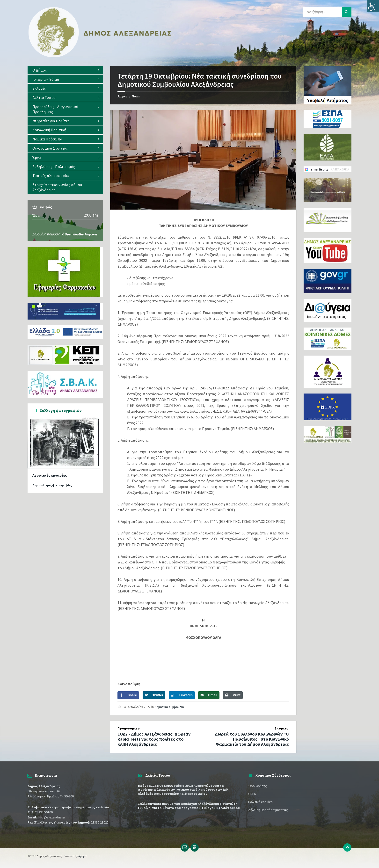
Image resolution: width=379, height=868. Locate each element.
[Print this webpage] (233, 695)
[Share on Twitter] (154, 695)
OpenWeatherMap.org (81, 234)
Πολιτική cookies (260, 802)
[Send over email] (209, 695)
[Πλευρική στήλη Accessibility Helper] (373, 6)
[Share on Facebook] (128, 695)
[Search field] (327, 12)
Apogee (83, 856)
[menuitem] (65, 70)
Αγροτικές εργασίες (50, 475)
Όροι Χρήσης (258, 786)
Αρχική (122, 96)
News (136, 96)
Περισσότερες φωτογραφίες (52, 485)
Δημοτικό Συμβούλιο (169, 707)
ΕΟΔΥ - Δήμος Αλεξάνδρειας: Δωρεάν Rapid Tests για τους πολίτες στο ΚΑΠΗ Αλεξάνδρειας (154, 739)
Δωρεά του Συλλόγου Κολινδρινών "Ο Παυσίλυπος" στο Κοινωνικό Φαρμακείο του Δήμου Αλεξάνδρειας (252, 739)
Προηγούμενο (129, 728)
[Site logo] (100, 56)
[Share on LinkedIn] (182, 695)
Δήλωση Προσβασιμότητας (268, 810)
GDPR (252, 794)
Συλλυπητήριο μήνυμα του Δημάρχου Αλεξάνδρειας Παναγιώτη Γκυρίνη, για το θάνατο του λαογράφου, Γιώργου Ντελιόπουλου (189, 806)
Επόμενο (282, 728)
